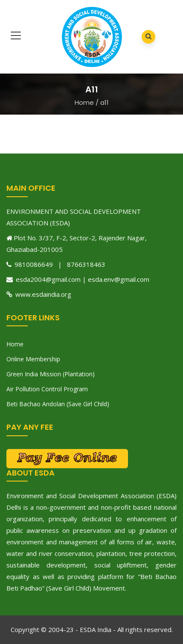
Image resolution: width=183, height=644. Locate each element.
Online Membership (33, 359)
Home (84, 102)
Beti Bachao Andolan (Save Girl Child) (58, 404)
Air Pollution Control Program (47, 389)
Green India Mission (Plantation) (51, 374)
